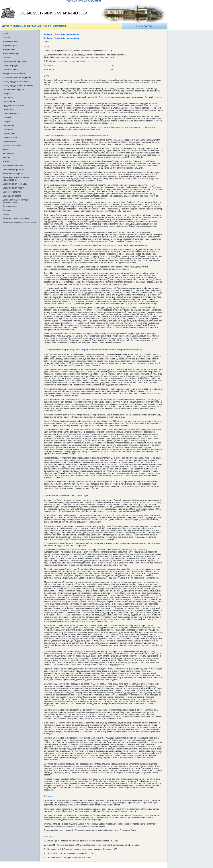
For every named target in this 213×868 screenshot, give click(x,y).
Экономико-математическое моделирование (16, 179)
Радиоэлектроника (11, 114)
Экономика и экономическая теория (19, 222)
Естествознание (10, 70)
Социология (8, 126)
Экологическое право (13, 174)
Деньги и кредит (10, 66)
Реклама (7, 118)
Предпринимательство (13, 106)
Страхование (9, 134)
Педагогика (8, 98)
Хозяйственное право (13, 166)
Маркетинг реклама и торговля (17, 78)
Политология (9, 102)
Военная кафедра (11, 54)
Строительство (10, 138)
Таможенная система (13, 146)
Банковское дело (11, 42)
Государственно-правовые (15, 62)
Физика (6, 150)
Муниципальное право (13, 90)
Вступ (47, 76)
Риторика (7, 122)
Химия (6, 162)
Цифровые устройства (13, 170)
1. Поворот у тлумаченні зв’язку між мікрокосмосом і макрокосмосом (76, 136)
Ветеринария (9, 50)
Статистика (8, 130)
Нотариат (7, 94)
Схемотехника (9, 142)
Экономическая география (15, 184)
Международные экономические (18, 86)
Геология (7, 58)
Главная (7, 38)
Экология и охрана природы (16, 218)
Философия (8, 154)
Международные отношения (16, 82)
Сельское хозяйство (12, 192)
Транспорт (8, 210)
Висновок (48, 796)
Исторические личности (14, 74)
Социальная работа (12, 196)
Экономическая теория (13, 188)
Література (49, 837)
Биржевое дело (10, 46)
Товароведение (10, 206)
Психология (8, 110)
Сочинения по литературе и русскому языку (16, 201)
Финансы (7, 158)
